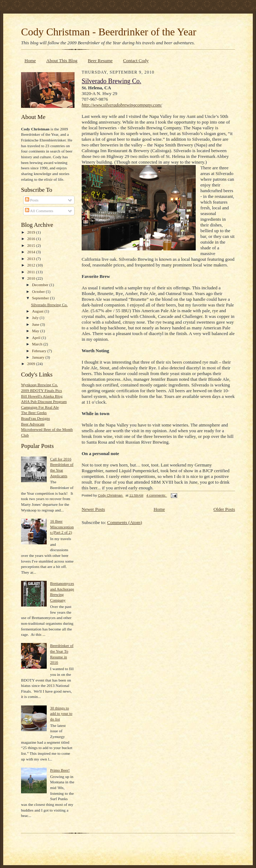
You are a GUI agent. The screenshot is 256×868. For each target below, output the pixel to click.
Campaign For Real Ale (40, 407)
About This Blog (62, 61)
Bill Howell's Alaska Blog (42, 396)
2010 (32, 278)
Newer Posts (93, 509)
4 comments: (157, 495)
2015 (32, 245)
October (39, 291)
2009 (32, 364)
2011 (32, 272)
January (39, 357)
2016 (32, 239)
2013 (32, 259)
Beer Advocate (33, 424)
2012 (32, 265)
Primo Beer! (60, 770)
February (40, 351)
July (36, 318)
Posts (32, 200)
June (36, 324)
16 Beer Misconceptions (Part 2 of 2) (62, 527)
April (37, 338)
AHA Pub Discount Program (44, 401)
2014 (32, 252)
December (41, 285)
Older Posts (224, 509)
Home (30, 61)
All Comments (39, 211)
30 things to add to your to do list (61, 714)
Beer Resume (100, 61)
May (36, 331)
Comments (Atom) (125, 522)
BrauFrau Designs (35, 418)
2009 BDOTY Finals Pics (42, 390)
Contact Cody (136, 61)
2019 (32, 232)
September (41, 298)
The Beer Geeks (34, 413)
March (38, 344)
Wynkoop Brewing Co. (39, 385)
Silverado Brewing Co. (49, 305)
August (38, 311)
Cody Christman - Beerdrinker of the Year (109, 32)
